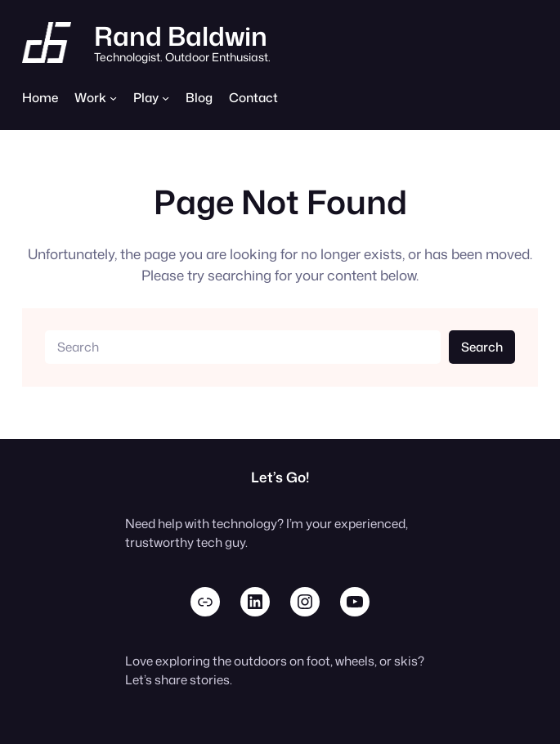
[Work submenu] (113, 98)
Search (482, 347)
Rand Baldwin (181, 36)
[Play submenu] (166, 98)
